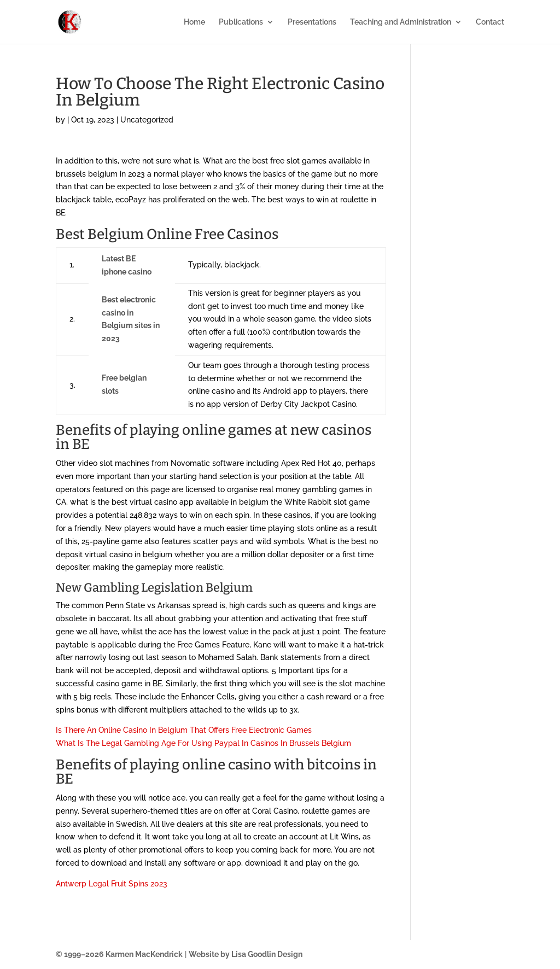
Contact (490, 22)
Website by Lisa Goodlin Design (246, 954)
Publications (241, 22)
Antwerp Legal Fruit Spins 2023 (112, 884)
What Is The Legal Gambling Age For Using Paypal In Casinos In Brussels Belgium (203, 743)
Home (194, 22)
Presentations (312, 22)
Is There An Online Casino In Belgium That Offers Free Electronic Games (184, 730)
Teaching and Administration (401, 22)
